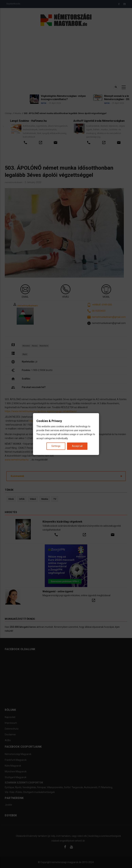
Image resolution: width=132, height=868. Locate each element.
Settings (56, 446)
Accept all (77, 446)
